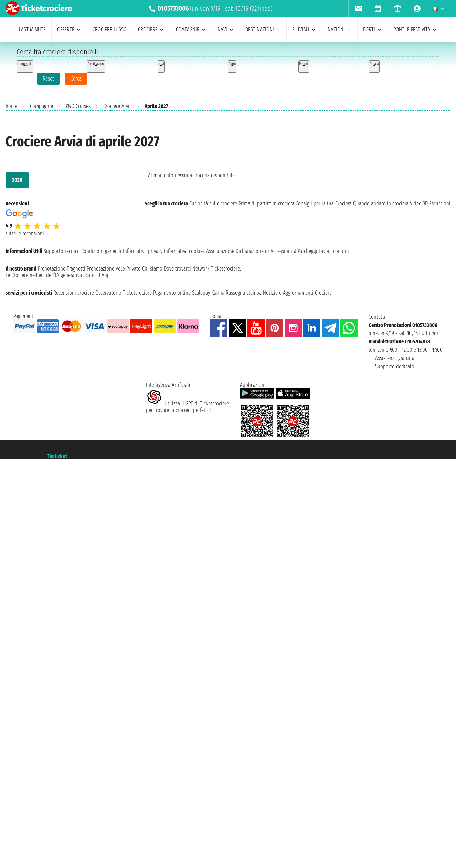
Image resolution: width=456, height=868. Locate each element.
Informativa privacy (143, 251)
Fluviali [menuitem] (304, 29)
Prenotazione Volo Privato (114, 269)
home (11, 106)
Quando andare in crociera (381, 204)
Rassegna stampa (244, 293)
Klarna (218, 293)
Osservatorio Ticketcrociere (124, 293)
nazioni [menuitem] (340, 29)
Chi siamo (152, 269)
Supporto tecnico (62, 251)
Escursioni (440, 204)
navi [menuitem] (226, 29)
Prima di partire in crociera (266, 204)
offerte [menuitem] (69, 29)
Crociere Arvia (118, 106)
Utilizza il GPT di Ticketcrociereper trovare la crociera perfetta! (187, 407)
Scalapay (201, 293)
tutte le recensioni (25, 234)
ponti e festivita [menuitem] (415, 29)
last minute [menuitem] (32, 29)
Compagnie (41, 106)
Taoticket (57, 456)
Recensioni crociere (74, 293)
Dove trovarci (177, 269)
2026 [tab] (17, 180)
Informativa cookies (184, 251)
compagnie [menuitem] (191, 29)
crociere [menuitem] (151, 29)
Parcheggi (307, 251)
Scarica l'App (97, 275)
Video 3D (419, 204)
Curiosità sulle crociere (213, 204)
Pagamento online (172, 293)
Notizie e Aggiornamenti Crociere (297, 293)
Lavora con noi (334, 251)
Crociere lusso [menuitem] (110, 29)
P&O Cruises (78, 106)
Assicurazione (220, 251)
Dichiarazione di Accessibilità (266, 251)
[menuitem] (358, 9)
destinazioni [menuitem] (263, 29)
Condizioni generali (101, 251)
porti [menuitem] (373, 29)
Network (201, 269)
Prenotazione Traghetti (62, 269)
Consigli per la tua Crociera (324, 204)
